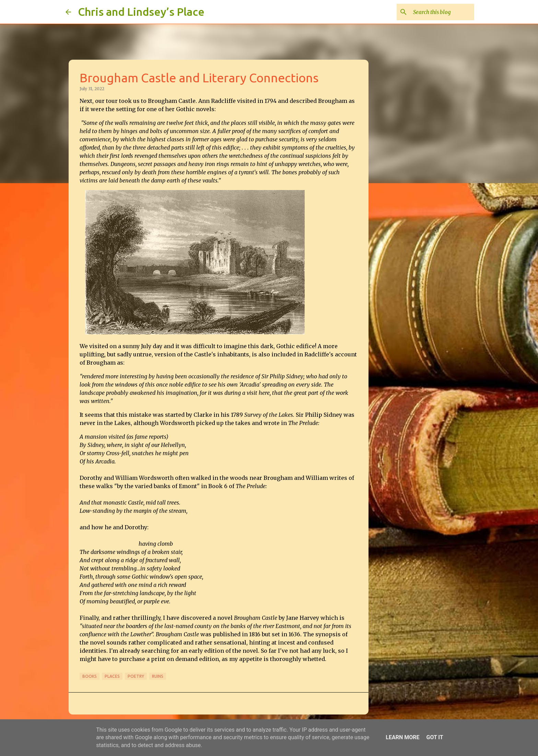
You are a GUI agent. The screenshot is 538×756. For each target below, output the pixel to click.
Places (112, 676)
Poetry (136, 676)
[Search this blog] (438, 12)
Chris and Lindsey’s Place (141, 12)
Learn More (402, 737)
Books (90, 676)
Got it (435, 737)
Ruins (158, 676)
